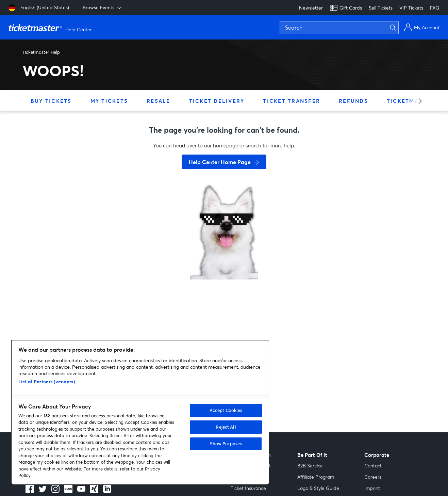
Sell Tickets (381, 8)
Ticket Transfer (292, 101)
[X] (43, 491)
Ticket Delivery (217, 101)
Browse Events (103, 7)
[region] (140, 412)
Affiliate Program (316, 477)
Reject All (226, 427)
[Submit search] (397, 28)
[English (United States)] (39, 8)
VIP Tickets (411, 8)
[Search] (339, 28)
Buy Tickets (51, 101)
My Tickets (109, 101)
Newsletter (311, 8)
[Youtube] (81, 491)
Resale (159, 101)
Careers (373, 477)
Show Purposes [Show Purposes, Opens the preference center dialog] (226, 444)
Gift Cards (346, 8)
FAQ (435, 8)
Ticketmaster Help (41, 52)
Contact (373, 466)
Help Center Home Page (220, 162)
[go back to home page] (224, 255)
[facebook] (30, 491)
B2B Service (310, 466)
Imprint (372, 488)
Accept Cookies (226, 410)
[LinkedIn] (94, 491)
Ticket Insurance (248, 488)
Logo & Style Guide (318, 488)
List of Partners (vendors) (47, 381)
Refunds (353, 101)
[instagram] (55, 491)
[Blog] (68, 491)
